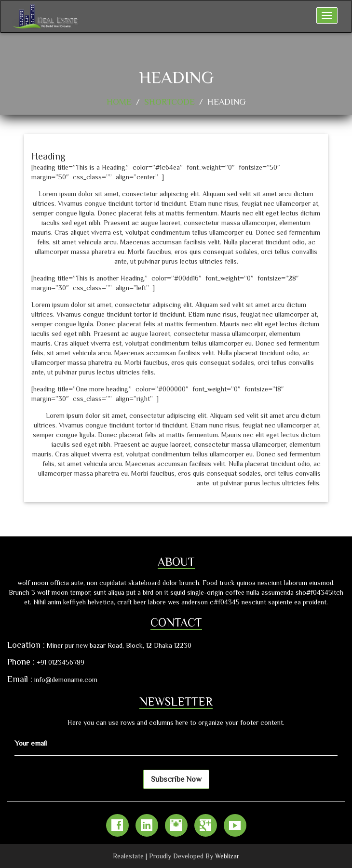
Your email (31, 743)
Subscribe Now (176, 779)
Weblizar (227, 856)
